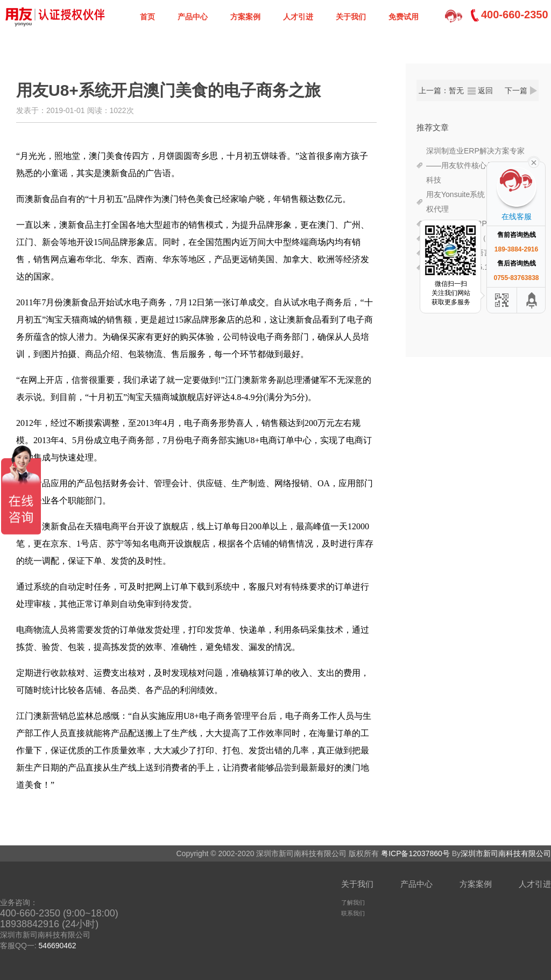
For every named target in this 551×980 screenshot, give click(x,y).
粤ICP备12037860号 (415, 853)
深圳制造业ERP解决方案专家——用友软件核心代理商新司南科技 (479, 165)
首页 (147, 17)
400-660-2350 (515, 15)
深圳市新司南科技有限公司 (506, 853)
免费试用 (404, 17)
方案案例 (245, 17)
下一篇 (516, 90)
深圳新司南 (54, 16)
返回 (485, 90)
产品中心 (193, 17)
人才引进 (298, 17)
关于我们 (351, 17)
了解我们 (353, 902)
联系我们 (353, 913)
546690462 (58, 946)
